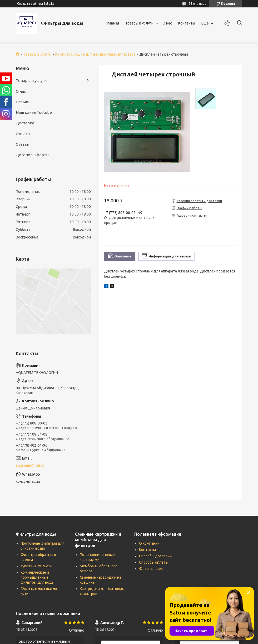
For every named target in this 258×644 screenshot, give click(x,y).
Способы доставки (155, 556)
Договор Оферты (33, 155)
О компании (149, 543)
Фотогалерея (151, 569)
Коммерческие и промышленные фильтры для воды (38, 577)
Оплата (23, 134)
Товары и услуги (139, 23)
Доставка (25, 123)
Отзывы (24, 102)
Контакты (187, 23)
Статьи (23, 144)
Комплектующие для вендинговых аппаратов (95, 54)
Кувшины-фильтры (37, 566)
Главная (112, 23)
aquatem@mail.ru (30, 465)
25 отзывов (197, 4)
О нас (167, 23)
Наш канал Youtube (34, 112)
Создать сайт (28, 4)
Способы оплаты (154, 562)
